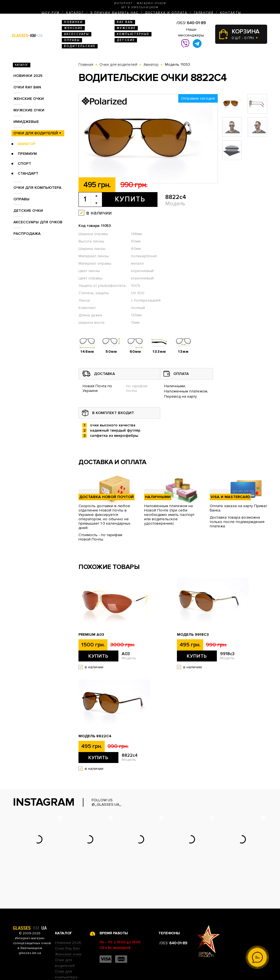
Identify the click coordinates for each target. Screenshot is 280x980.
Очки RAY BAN (27, 87)
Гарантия (204, 13)
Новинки (73, 22)
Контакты (231, 13)
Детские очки (28, 211)
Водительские (80, 46)
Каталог (75, 13)
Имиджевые (26, 122)
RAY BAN (125, 22)
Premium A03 (91, 635)
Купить (130, 199)
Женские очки (29, 99)
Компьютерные (133, 34)
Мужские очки (29, 110)
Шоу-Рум (51, 13)
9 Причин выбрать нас (115, 13)
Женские (73, 28)
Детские (126, 40)
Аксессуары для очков (38, 222)
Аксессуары (77, 34)
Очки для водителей (36, 133)
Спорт (24, 164)
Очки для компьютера (37, 188)
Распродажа (27, 234)
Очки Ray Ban (67, 914)
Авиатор (27, 144)
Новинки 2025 (28, 76)
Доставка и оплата (166, 13)
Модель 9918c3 (193, 635)
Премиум (27, 154)
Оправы (72, 40)
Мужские (126, 28)
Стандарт (28, 173)
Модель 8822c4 (95, 736)
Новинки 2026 (68, 909)
